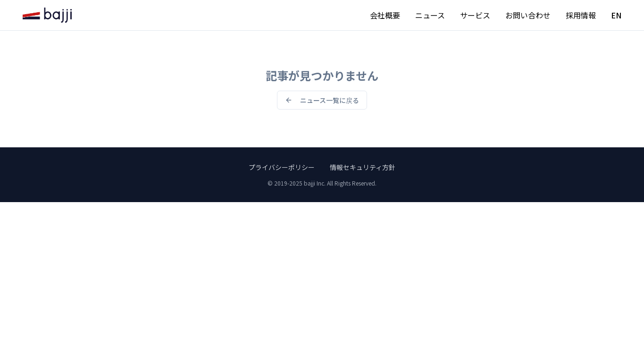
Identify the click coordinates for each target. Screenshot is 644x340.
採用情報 (581, 15)
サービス (475, 15)
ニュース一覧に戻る (322, 100)
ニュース (430, 15)
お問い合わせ (528, 15)
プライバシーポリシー (282, 167)
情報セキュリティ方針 (363, 167)
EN (616, 15)
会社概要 (385, 15)
